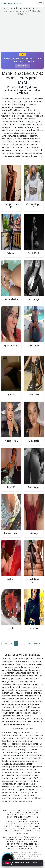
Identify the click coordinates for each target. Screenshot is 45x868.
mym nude (19, 738)
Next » (37, 644)
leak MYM (6, 142)
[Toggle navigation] (40, 3)
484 (29, 644)
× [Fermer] (42, 864)
